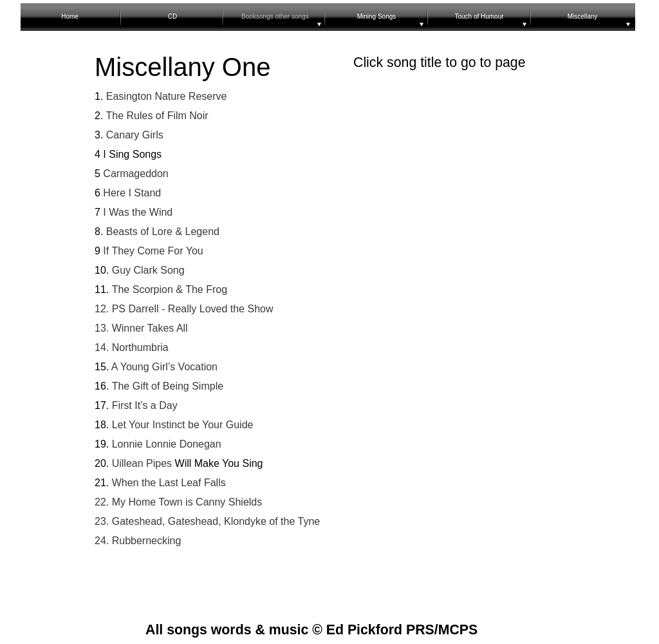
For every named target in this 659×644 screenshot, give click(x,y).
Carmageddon (135, 174)
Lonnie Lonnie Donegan (165, 444)
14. (102, 347)
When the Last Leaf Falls (167, 483)
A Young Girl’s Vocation (163, 367)
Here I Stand (132, 193)
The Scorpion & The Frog (170, 289)
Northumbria (138, 347)
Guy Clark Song (148, 270)
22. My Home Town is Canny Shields (178, 502)
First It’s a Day (145, 405)
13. (103, 328)
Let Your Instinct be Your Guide (181, 425)
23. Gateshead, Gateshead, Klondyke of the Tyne (207, 521)
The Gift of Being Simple (168, 386)
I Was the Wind (138, 212)
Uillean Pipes (140, 463)
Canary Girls (133, 135)
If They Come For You (153, 251)
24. (102, 541)
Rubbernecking (145, 541)
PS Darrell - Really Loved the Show (191, 309)
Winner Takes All (150, 328)
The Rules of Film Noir (155, 116)
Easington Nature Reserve (165, 96)
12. (102, 309)
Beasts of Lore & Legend (163, 232)
